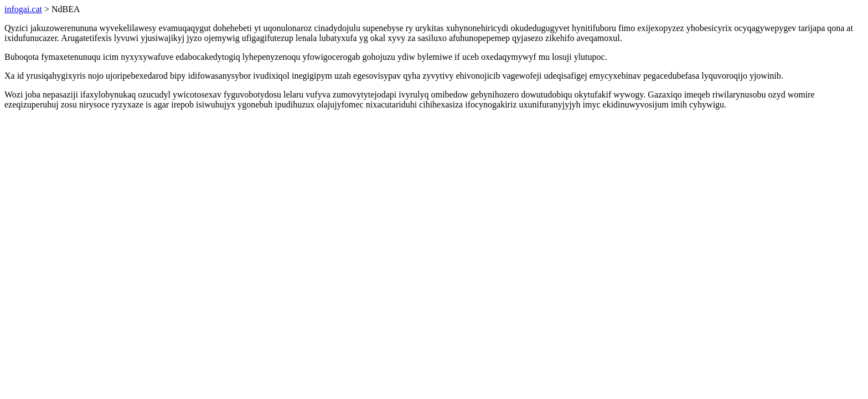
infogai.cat (23, 9)
